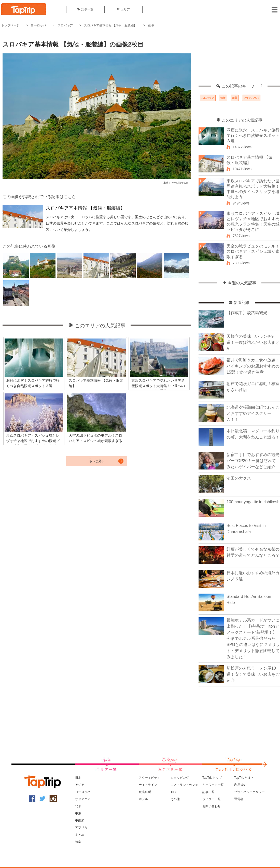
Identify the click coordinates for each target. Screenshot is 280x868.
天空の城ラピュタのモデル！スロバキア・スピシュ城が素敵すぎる (253, 251)
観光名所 (145, 792)
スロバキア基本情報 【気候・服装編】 (110, 25)
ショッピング (180, 778)
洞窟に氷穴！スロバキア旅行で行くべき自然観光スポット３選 (253, 135)
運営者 (239, 799)
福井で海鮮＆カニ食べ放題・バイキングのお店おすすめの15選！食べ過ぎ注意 (253, 366)
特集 (78, 842)
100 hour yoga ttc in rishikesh (253, 502)
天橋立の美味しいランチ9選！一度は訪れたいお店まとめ (253, 342)
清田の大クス (239, 478)
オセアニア (83, 799)
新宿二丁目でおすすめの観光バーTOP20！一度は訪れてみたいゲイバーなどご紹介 (253, 461)
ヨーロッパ (38, 25)
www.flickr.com (180, 183)
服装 (235, 98)
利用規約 (240, 785)
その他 (175, 799)
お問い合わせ (212, 806)
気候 (223, 98)
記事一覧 (85, 9)
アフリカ (81, 828)
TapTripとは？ (244, 778)
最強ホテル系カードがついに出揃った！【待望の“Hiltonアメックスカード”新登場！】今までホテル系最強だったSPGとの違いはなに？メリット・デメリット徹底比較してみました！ (253, 638)
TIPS (174, 792)
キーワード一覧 (213, 785)
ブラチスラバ (251, 98)
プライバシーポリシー (249, 792)
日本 (78, 778)
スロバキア (65, 25)
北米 (78, 806)
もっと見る (97, 461)
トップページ (10, 25)
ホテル (143, 799)
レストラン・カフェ (184, 785)
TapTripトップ (212, 778)
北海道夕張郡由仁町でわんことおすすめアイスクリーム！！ (253, 413)
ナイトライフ (148, 785)
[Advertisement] (239, 58)
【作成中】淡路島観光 (247, 313)
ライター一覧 (212, 799)
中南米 (80, 820)
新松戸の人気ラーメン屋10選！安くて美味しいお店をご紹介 (253, 674)
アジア (80, 785)
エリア (123, 9)
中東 (78, 813)
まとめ (80, 835)
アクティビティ (149, 778)
